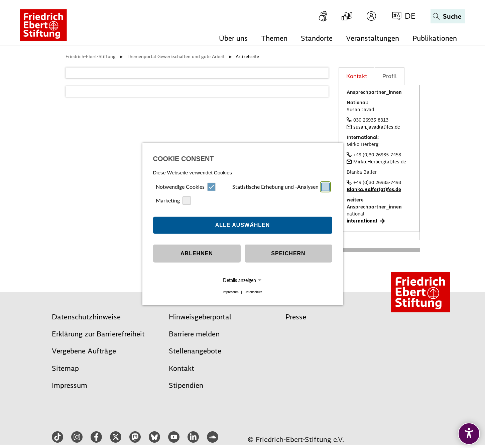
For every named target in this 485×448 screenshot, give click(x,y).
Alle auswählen (243, 225)
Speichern (288, 253)
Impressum (230, 292)
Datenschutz (253, 292)
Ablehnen (197, 253)
